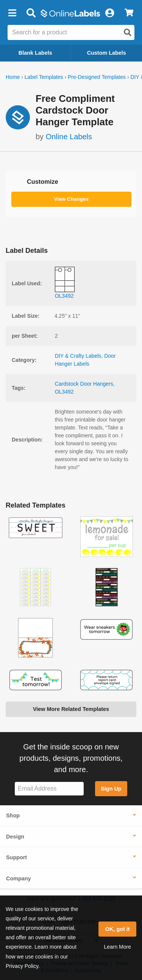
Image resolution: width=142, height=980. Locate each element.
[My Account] (109, 13)
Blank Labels (35, 53)
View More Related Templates (71, 709)
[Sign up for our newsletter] (49, 789)
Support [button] (16, 857)
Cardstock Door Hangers (84, 384)
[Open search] (128, 32)
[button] (12, 13)
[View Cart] (129, 13)
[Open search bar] (31, 13)
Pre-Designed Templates (97, 77)
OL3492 (64, 392)
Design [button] (15, 837)
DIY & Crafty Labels (78, 356)
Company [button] (19, 878)
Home (13, 77)
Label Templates (44, 77)
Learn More (117, 947)
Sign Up (111, 789)
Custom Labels (107, 53)
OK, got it (118, 929)
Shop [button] (13, 815)
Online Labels (69, 137)
